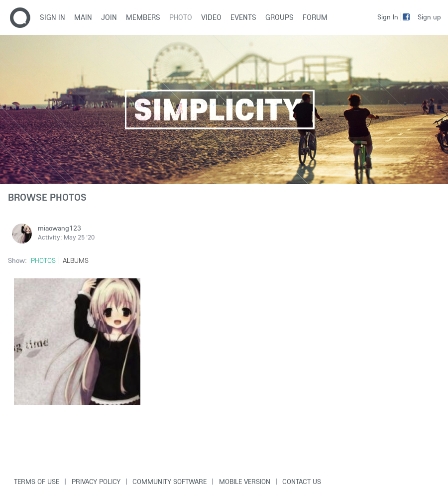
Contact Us (302, 482)
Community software (169, 482)
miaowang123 (59, 228)
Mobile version (245, 482)
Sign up (429, 17)
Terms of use (37, 482)
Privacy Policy (96, 482)
